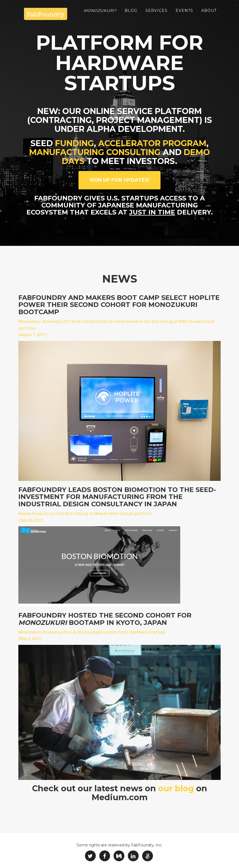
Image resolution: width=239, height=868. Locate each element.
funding (74, 143)
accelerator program (152, 143)
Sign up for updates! (119, 180)
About (209, 14)
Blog (131, 14)
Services (156, 14)
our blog (176, 788)
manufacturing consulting (95, 152)
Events (184, 14)
